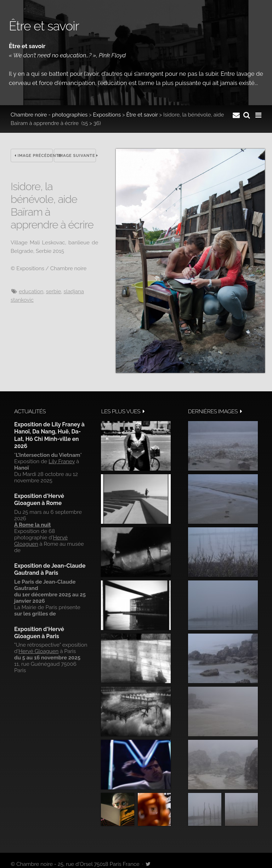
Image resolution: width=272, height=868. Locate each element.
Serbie (54, 291)
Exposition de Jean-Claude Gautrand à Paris (50, 569)
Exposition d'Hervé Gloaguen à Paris (39, 633)
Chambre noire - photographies (49, 115)
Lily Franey (62, 461)
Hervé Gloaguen (38, 651)
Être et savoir (142, 115)
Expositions (107, 115)
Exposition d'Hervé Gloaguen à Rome (39, 500)
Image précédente (34, 156)
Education (31, 291)
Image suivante (77, 156)
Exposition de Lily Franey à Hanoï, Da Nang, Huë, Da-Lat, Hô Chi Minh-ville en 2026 (49, 435)
